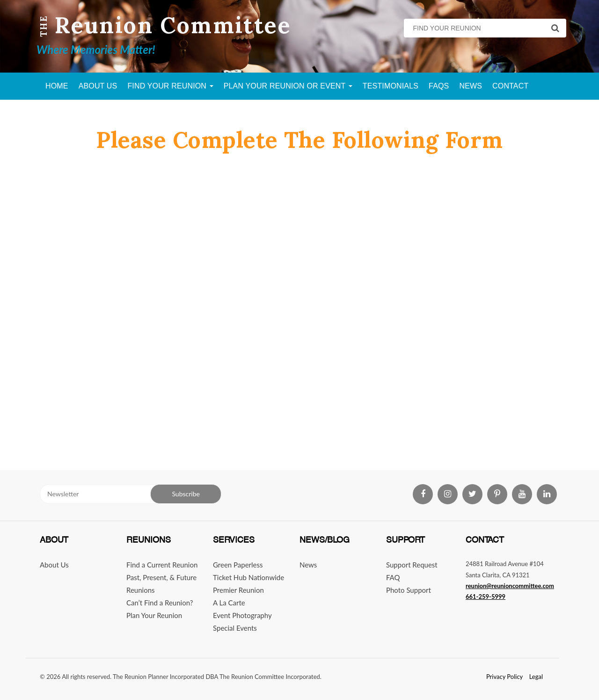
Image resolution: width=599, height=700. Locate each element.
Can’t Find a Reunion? (160, 603)
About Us (98, 86)
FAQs (439, 86)
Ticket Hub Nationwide (248, 577)
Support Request (412, 565)
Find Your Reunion (170, 86)
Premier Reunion (238, 590)
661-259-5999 (486, 597)
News (471, 86)
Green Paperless (238, 565)
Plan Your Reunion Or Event (288, 86)
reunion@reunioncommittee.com (510, 586)
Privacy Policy (504, 677)
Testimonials (391, 86)
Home (57, 86)
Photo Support (409, 590)
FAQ (393, 577)
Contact (510, 86)
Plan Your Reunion (154, 615)
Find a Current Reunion (162, 565)
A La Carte (229, 603)
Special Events (235, 628)
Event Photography (242, 615)
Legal (536, 677)
